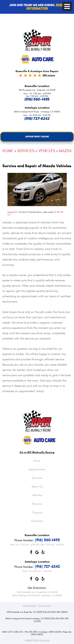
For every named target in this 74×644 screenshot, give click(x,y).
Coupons (37, 513)
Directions (37, 521)
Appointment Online (37, 137)
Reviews (37, 504)
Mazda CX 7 (13, 212)
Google (37, 553)
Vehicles (47, 151)
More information (46, 7)
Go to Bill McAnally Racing (37, 452)
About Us (37, 487)
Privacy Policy (45, 606)
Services (26, 151)
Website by (37, 641)
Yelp (43, 553)
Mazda (65, 151)
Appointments (37, 470)
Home (8, 151)
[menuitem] (37, 464)
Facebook (31, 553)
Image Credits (29, 606)
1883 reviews (49, 75)
